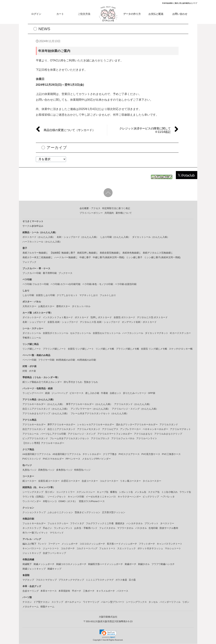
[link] (108, 634)
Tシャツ (42, 544)
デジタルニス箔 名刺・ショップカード (100, 322)
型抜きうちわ (91, 382)
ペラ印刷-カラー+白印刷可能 (65, 284)
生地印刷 (153, 528)
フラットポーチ (147, 544)
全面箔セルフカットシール (107, 333)
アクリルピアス (110, 429)
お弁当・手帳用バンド (86, 528)
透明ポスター (63, 306)
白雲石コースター (71, 481)
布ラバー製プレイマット (35, 533)
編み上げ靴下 (29, 544)
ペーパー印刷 (29, 360)
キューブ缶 (103, 492)
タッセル (153, 602)
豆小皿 (132, 580)
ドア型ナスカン (42, 602)
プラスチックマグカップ (71, 580)
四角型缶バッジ (46, 470)
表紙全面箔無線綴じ (110, 253)
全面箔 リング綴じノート (81, 349)
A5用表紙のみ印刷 (86, 360)
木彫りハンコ (50, 501)
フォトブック (29, 262)
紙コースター (29, 481)
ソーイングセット (57, 497)
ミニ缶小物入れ (170, 492)
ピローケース (77, 393)
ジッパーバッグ (60, 393)
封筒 (25, 371)
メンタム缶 (140, 492)
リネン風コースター (130, 481)
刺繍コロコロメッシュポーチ (71, 564)
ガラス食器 (121, 580)
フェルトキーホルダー (34, 524)
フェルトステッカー (58, 524)
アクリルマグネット (180, 429)
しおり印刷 (28, 295)
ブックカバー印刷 (32, 273)
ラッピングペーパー (33, 393)
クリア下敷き (110, 454)
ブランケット (151, 524)
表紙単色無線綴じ (132, 253)
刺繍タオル (144, 564)
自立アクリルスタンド (34, 429)
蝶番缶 (114, 492)
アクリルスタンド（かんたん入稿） (133, 404)
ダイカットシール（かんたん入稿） (151, 237)
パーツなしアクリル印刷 (53, 434)
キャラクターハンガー (129, 497)
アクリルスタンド (169, 425)
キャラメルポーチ (106, 591)
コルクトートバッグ (87, 549)
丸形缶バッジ (29, 470)
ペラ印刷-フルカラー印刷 (36, 284)
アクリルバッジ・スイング (82, 434)
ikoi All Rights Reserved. (113, 640)
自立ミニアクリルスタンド (61, 429)
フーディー (54, 544)
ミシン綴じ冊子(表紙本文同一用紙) (162, 258)
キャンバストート (32, 549)
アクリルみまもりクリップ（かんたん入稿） (46, 414)
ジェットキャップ (32, 553)
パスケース (122, 591)
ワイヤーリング (91, 602)
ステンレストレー (86, 492)
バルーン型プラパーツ (113, 602)
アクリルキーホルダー (34, 425)
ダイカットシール (32, 333)
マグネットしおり (89, 295)
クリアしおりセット (67, 295)
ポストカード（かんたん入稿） (39, 237)
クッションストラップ (34, 513)
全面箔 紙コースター (49, 481)
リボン (186, 602)
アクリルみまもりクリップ (168, 434)
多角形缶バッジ (64, 470)
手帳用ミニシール (32, 338)
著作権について (124, 213)
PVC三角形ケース (171, 454)
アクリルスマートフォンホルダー (115, 434)
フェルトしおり (108, 295)
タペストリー (167, 524)
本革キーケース (49, 591)
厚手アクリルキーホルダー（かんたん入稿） (89, 404)
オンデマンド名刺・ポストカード (139, 322)
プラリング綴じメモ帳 (128, 349)
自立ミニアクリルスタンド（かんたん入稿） (46, 409)
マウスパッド (57, 533)
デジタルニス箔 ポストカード (152, 318)
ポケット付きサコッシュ (150, 549)
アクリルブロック (100, 439)
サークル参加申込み (33, 226)
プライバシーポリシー (91, 213)
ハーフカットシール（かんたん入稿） (42, 242)
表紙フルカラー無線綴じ (35, 253)
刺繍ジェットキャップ (34, 569)
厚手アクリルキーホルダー (61, 425)
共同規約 (109, 213)
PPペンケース (73, 459)
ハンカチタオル (135, 524)
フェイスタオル (107, 528)
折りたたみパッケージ (135, 393)
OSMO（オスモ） (68, 501)
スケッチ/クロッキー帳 (181, 349)
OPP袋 (152, 393)
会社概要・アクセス (90, 208)
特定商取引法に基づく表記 (116, 208)
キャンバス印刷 (76, 497)
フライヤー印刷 (46, 360)
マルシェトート (173, 549)
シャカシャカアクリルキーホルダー (96, 425)
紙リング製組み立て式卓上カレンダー (42, 382)
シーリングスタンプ (33, 492)
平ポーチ (77, 591)
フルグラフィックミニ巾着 (100, 524)
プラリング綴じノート (54, 349)
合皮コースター (90, 481)
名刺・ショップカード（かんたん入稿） (78, 237)
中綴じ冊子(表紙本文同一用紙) (109, 258)
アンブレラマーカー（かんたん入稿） (90, 409)
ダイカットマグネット (157, 333)
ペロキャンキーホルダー (155, 429)
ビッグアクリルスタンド (35, 439)
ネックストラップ (32, 528)
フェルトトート (107, 549)
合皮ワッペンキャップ (54, 553)
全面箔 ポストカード (124, 318)
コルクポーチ (68, 549)
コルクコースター (109, 481)
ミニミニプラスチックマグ (100, 580)
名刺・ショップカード (34, 322)
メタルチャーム (31, 607)
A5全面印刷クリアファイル (67, 454)
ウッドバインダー (32, 501)
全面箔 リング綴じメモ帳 (154, 349)
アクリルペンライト (147, 439)
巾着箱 (104, 393)
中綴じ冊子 (85, 258)
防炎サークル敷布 (169, 528)
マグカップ (28, 580)
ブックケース (65, 273)
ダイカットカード (32, 318)
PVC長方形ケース (151, 454)
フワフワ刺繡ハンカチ (163, 564)
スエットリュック (126, 549)
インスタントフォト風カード (58, 318)
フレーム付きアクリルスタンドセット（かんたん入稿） (100, 414)
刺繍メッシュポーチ (44, 564)
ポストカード (82, 318)
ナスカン (27, 602)
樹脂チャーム (47, 607)
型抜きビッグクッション (87, 513)
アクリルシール (31, 434)
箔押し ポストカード (101, 318)
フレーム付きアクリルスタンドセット (69, 439)
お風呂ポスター (46, 306)
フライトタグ (77, 524)
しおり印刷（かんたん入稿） (115, 237)
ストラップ (57, 602)
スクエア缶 (154, 492)
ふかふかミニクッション (60, 513)
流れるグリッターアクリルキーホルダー (137, 425)
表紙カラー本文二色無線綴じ (38, 258)
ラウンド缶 (185, 492)
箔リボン (50, 492)
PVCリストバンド (32, 459)
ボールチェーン (73, 602)
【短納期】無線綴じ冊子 (63, 253)
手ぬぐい (47, 528)
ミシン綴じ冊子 (134, 258)
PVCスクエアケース (129, 454)
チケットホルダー (92, 454)
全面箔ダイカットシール (56, 333)
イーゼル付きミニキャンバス (101, 497)
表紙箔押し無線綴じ (87, 253)
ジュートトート (51, 549)
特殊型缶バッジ (82, 470)
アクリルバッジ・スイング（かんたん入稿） (135, 409)
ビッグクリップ (151, 497)
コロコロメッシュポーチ (92, 544)
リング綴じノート (32, 349)
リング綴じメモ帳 (105, 349)
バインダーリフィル (170, 602)
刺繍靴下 (27, 564)
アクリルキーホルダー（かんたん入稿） (43, 404)
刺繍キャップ (54, 569)
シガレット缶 (126, 492)
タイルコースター (152, 481)
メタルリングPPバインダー (96, 459)
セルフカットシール (81, 333)
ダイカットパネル (81, 306)
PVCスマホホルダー (53, 459)
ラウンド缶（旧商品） (34, 497)
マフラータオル (125, 528)
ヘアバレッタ (168, 497)
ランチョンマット (63, 528)
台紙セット (115, 393)
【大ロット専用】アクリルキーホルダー (43, 443)
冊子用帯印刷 (50, 273)
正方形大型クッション (114, 513)
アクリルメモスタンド (89, 429)
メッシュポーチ (70, 544)
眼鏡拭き (120, 524)
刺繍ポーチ (130, 564)
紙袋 (47, 393)
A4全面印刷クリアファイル (37, 454)
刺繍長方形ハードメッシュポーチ (106, 564)
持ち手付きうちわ (73, 382)
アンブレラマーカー (130, 429)
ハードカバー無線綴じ (66, 258)
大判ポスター (29, 306)
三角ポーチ (89, 591)
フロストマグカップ (46, 580)
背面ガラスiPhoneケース (92, 501)
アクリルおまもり (143, 434)
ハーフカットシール (133, 333)
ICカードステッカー (180, 333)
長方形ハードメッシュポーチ (122, 544)
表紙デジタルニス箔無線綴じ (158, 253)
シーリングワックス (136, 602)
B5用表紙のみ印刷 (66, 360)
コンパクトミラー (65, 492)
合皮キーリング (31, 591)
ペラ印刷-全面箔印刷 (126, 284)
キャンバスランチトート (170, 544)
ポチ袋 (32, 371)
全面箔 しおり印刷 (45, 295)
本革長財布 (64, 591)
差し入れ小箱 (92, 393)
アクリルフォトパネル (123, 439)
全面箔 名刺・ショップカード (63, 322)
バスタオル (141, 528)
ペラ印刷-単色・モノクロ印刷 (98, 284)
